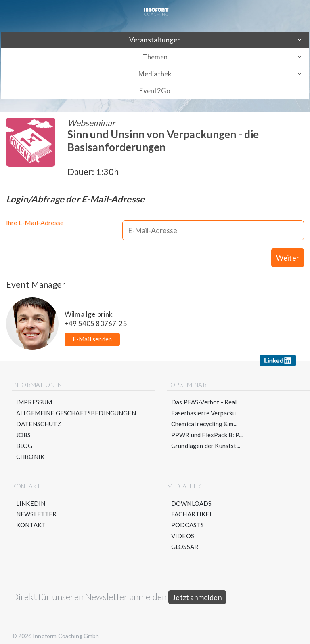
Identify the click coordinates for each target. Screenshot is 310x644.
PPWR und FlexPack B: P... (207, 427)
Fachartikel (192, 507)
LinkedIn (31, 496)
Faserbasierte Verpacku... (205, 405)
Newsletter (37, 507)
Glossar (185, 539)
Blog (24, 438)
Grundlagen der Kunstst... (206, 438)
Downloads (191, 496)
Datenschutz (39, 416)
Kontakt (31, 518)
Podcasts (187, 518)
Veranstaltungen (155, 40)
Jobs (24, 427)
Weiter (288, 250)
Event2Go (155, 91)
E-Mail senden (92, 331)
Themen (155, 57)
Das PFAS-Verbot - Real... (206, 394)
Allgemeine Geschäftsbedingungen (76, 405)
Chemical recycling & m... (204, 416)
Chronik (30, 449)
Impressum (34, 394)
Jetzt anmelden (197, 590)
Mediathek (155, 74)
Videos (183, 528)
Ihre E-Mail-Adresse (35, 222)
